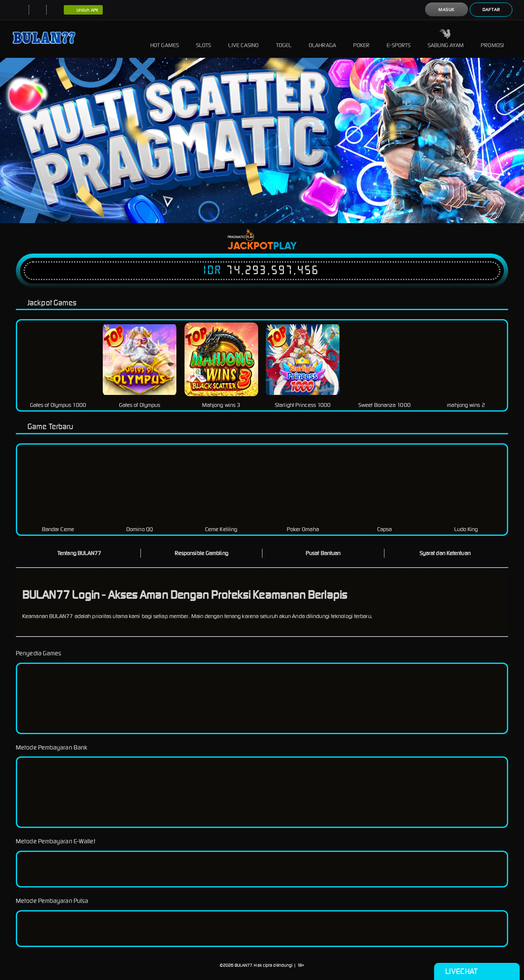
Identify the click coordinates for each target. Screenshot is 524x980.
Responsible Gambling (201, 553)
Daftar (491, 10)
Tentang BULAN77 (79, 553)
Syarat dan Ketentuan (445, 553)
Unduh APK (83, 10)
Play (285, 246)
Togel (284, 39)
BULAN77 (244, 965)
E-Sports (399, 39)
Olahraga (322, 39)
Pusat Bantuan (323, 553)
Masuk (447, 10)
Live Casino (243, 39)
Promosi (492, 39)
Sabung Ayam (446, 39)
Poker (362, 39)
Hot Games (165, 39)
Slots (204, 39)
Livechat (477, 971)
